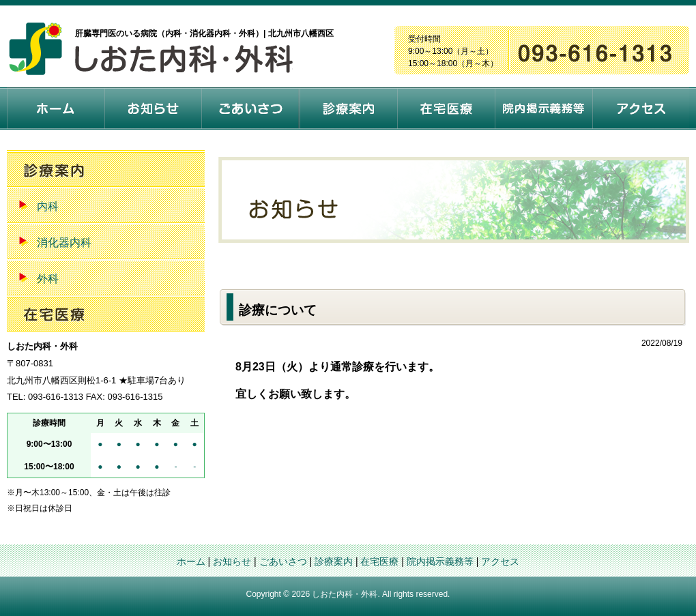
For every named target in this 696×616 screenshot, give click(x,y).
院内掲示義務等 (440, 561)
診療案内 (334, 561)
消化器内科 (64, 243)
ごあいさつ (283, 561)
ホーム (191, 561)
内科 (48, 206)
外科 (48, 279)
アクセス (500, 561)
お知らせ (232, 561)
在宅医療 (379, 561)
